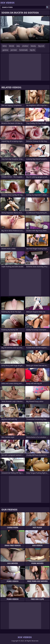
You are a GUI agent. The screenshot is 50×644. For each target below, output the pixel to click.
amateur (25, 46)
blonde (12, 46)
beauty (33, 46)
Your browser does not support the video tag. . (25, 29)
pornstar (14, 50)
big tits (32, 50)
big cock (41, 46)
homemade (23, 50)
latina (5, 46)
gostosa (5, 50)
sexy (18, 46)
